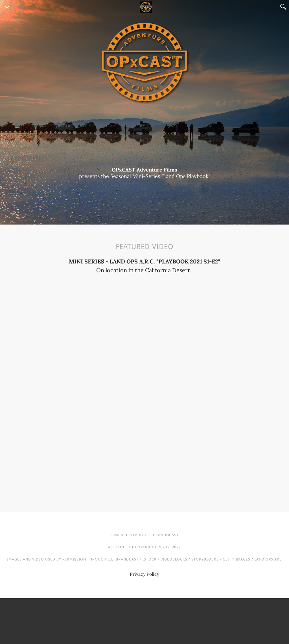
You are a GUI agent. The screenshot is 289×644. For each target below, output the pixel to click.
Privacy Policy (144, 574)
